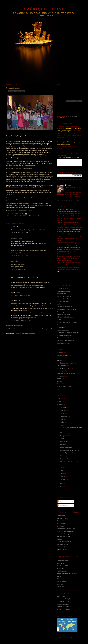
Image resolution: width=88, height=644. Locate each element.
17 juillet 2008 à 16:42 (21, 321)
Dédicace (59, 360)
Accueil (30, 329)
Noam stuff (60, 584)
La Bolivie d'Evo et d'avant (65, 363)
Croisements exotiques (63, 343)
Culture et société (21, 216)
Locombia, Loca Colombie (65, 299)
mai (62, 468)
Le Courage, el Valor (63, 301)
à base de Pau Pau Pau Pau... (73, 116)
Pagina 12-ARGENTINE (64, 607)
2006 (61, 486)
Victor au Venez (61, 521)
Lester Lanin (62, 117)
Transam (59, 539)
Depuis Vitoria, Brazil (63, 536)
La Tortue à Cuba (62, 547)
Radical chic (60, 587)
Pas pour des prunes (63, 518)
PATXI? (59, 320)
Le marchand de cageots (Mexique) (67, 333)
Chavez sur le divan (63, 325)
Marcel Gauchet (61, 581)
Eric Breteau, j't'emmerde (64, 296)
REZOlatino (60, 526)
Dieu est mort (64, 442)
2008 (61, 405)
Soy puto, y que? (65, 456)
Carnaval (59, 384)
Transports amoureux (63, 330)
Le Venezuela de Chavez (64, 386)
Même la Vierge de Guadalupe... (70, 433)
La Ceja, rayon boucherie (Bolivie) (67, 322)
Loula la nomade (62, 571)
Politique (59, 353)
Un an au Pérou (61, 523)
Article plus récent (12, 329)
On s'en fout (60, 376)
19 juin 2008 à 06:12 (20, 256)
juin (62, 425)
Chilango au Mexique (63, 544)
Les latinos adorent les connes (66, 340)
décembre (64, 407)
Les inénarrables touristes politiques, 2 (68, 309)
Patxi (13, 261)
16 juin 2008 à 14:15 (20, 233)
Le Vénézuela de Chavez (64, 368)
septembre (64, 416)
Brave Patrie (60, 563)
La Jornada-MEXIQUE (64, 599)
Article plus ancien (48, 329)
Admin (13, 227)
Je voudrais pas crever (63, 314)
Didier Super (60, 568)
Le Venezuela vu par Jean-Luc (66, 531)
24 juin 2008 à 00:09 (20, 270)
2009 (61, 402)
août (62, 419)
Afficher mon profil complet (68, 200)
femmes (59, 379)
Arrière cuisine (61, 327)
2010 (61, 399)
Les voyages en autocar (64, 291)
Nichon (59, 381)
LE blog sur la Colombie (64, 542)
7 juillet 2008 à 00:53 (21, 295)
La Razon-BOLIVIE (63, 601)
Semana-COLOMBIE (63, 609)
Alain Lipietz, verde (63, 561)
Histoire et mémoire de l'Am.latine (67, 574)
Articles (61, 501)
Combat (59, 304)
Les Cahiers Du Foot (63, 604)
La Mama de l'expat (63, 288)
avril (62, 471)
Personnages (60, 371)
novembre (64, 410)
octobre (63, 413)
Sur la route (34, 216)
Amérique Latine (44, 9)
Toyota (62, 439)
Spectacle (63, 445)
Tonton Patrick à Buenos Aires (66, 529)
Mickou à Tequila (62, 549)
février (63, 477)
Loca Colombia (61, 366)
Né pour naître (65, 459)
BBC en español (61, 596)
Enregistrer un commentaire (14, 326)
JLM (58, 579)
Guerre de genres (62, 312)
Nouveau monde (62, 294)
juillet (63, 422)
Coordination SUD (62, 566)
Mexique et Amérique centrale (66, 373)
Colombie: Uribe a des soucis (65, 317)
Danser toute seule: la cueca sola (66, 338)
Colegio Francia (65, 436)
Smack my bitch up (66, 448)
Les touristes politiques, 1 (64, 307)
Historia (59, 576)
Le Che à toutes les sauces (64, 335)
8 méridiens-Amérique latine (65, 534)
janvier (63, 480)
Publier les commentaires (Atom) (25, 333)
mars (62, 474)
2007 (61, 483)
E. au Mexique (61, 516)
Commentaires (63, 505)
